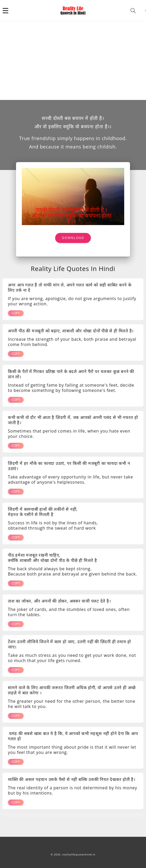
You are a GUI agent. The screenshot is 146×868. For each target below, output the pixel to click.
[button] (6, 10)
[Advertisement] (73, 61)
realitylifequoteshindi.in (79, 854)
